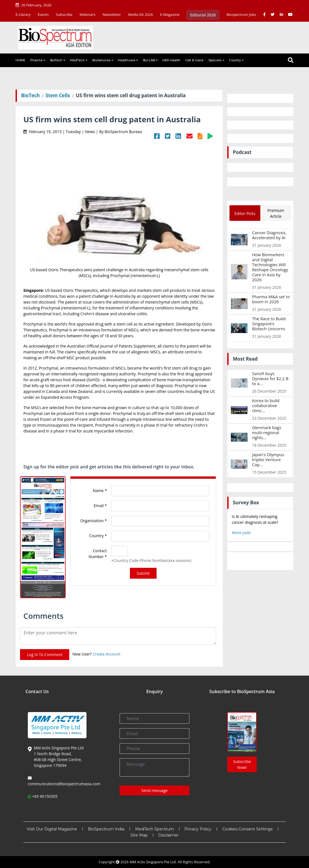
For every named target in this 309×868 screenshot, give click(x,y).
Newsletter (112, 14)
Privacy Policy (198, 829)
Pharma (36, 60)
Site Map (139, 835)
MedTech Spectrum (154, 829)
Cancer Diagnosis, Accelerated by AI (269, 235)
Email (100, 506)
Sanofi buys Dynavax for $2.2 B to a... (270, 378)
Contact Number (98, 554)
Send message (155, 790)
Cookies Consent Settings (247, 829)
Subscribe (64, 14)
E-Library (23, 14)
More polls (241, 533)
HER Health (171, 60)
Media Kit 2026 (140, 14)
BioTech (56, 60)
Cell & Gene (194, 60)
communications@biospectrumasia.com (64, 784)
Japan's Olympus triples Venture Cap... (268, 459)
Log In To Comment (45, 655)
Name (100, 491)
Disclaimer (168, 835)
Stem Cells (58, 95)
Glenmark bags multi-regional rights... (267, 432)
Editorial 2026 (203, 15)
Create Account (107, 654)
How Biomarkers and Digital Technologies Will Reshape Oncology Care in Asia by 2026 (270, 267)
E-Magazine (170, 14)
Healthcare (127, 60)
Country (235, 60)
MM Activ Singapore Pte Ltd (153, 862)
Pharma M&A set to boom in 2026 (271, 299)
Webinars (87, 14)
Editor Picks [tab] (245, 213)
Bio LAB (149, 60)
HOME (20, 60)
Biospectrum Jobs (241, 14)
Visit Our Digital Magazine (52, 829)
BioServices (101, 60)
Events (43, 14)
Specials (215, 60)
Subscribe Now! (242, 764)
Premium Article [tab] (276, 213)
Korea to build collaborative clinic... (266, 405)
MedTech (77, 60)
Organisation (94, 521)
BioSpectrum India (106, 829)
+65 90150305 (45, 796)
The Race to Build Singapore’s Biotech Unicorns (269, 324)
